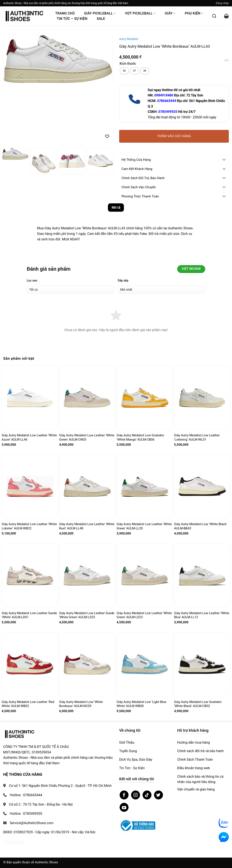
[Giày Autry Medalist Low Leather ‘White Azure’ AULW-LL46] (30, 398)
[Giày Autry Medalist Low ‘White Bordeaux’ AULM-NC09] (87, 664)
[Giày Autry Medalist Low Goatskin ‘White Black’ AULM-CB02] (202, 664)
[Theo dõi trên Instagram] (136, 795)
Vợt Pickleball (140, 13)
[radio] (124, 71)
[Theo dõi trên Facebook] (124, 795)
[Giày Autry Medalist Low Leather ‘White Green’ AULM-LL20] (145, 486)
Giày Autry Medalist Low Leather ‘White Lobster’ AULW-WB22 (29, 526)
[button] (222, 3)
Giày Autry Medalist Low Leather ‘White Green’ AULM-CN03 (87, 437)
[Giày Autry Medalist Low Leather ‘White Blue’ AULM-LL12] (202, 575)
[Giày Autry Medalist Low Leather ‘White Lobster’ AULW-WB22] (30, 486)
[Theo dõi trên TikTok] (147, 795)
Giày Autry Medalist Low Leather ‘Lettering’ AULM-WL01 (197, 437)
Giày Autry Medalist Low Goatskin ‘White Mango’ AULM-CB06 (140, 437)
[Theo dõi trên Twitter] (158, 795)
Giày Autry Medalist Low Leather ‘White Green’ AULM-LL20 (144, 526)
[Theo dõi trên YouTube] (124, 807)
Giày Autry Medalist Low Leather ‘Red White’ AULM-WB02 (28, 704)
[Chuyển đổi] (224, 160)
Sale (101, 19)
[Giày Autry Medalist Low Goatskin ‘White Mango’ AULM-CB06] (145, 398)
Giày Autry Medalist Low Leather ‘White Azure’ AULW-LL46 (29, 437)
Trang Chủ (65, 13)
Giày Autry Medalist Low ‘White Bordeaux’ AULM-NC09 (81, 704)
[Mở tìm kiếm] (214, 16)
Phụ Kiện (194, 13)
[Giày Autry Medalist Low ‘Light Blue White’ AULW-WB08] (145, 664)
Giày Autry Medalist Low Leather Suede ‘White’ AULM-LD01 (29, 615)
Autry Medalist (129, 39)
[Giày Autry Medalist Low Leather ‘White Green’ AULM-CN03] (87, 398)
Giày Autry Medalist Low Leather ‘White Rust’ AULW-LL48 (87, 526)
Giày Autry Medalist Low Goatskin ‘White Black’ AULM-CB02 (198, 704)
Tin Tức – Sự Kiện (72, 19)
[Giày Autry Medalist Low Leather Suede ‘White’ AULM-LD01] (30, 575)
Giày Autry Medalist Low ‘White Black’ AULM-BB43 (200, 526)
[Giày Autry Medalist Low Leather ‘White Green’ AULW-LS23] (145, 575)
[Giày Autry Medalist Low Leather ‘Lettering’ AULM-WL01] (202, 398)
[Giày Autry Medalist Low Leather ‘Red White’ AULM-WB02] (30, 664)
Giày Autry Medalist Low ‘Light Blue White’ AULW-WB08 (141, 704)
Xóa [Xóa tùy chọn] (227, 60)
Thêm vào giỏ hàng (174, 136)
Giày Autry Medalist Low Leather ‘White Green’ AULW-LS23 (144, 615)
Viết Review (191, 269)
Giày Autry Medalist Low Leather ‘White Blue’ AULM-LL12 (202, 615)
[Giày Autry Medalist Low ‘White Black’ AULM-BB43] (202, 486)
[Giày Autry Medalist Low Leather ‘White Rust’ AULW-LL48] (87, 486)
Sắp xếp (123, 280)
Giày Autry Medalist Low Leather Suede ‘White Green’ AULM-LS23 (87, 615)
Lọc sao (32, 280)
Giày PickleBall (100, 13)
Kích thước (128, 64)
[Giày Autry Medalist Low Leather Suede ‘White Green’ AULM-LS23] (87, 575)
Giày (170, 13)
